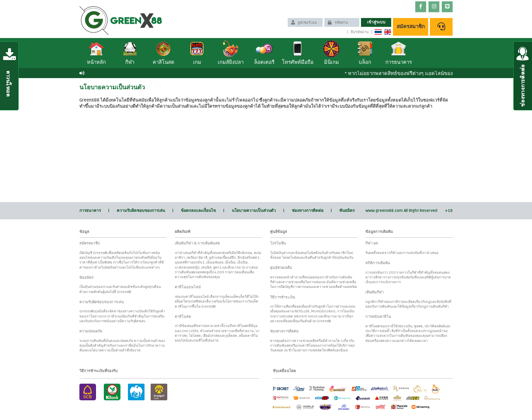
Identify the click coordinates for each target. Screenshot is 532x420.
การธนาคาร (90, 211)
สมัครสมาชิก (411, 26)
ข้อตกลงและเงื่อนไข (198, 211)
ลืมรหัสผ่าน (360, 32)
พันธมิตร (347, 211)
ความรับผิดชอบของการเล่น (141, 211)
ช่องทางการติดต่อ (308, 211)
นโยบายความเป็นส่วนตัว (254, 211)
